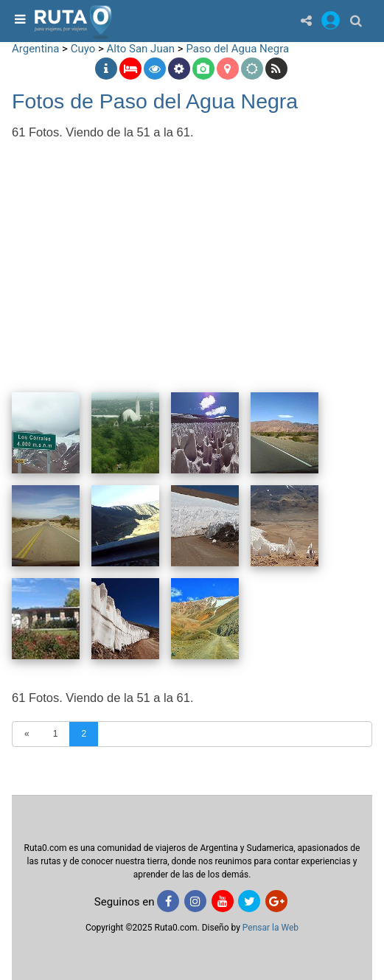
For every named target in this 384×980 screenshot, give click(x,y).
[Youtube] (223, 901)
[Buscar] (356, 20)
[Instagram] (195, 901)
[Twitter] (249, 901)
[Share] (306, 20)
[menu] (18, 20)
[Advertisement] (192, 256)
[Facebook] (168, 901)
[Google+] (276, 901)
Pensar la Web (270, 928)
